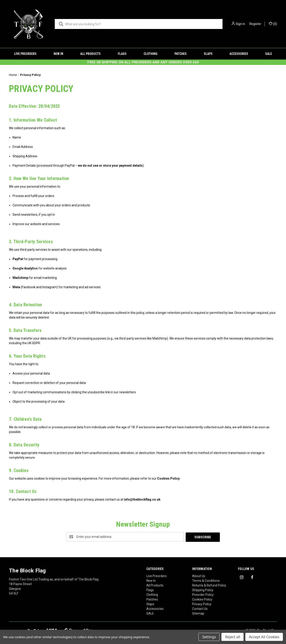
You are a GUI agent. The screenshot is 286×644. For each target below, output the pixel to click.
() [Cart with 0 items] (273, 24)
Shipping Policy (203, 590)
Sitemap (198, 613)
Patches (181, 54)
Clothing (151, 54)
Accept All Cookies (264, 637)
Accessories (239, 54)
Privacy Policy (202, 604)
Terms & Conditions (206, 580)
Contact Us (200, 608)
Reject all (232, 637)
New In (58, 54)
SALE (269, 54)
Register (255, 24)
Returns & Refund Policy (209, 585)
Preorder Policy (203, 594)
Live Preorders (25, 54)
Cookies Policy (202, 599)
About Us (199, 576)
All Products (90, 54)
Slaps (208, 54)
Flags (122, 54)
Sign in (240, 24)
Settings (209, 637)
